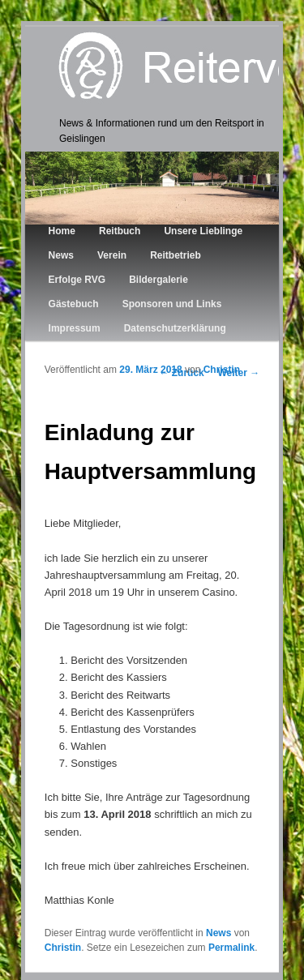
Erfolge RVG (77, 280)
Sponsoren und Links (172, 304)
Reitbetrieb (176, 255)
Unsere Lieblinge (203, 231)
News (61, 255)
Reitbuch (120, 231)
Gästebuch (74, 304)
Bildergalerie (158, 280)
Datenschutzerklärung (175, 328)
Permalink (231, 948)
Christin (222, 370)
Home (62, 231)
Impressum (75, 328)
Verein (112, 255)
